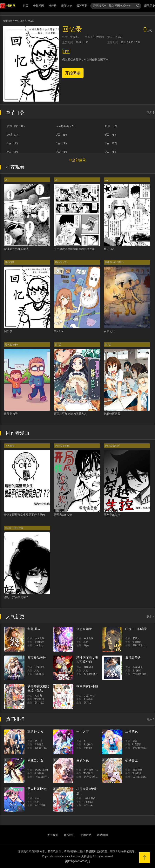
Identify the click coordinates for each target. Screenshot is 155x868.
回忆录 (8, 331)
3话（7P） (62, 152)
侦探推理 (39, 642)
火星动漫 (138, 667)
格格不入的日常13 (114, 262)
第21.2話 (39, 703)
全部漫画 (38, 6)
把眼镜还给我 (112, 414)
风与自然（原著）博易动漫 (98, 770)
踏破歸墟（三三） (142, 645)
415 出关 (88, 805)
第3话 (58, 345)
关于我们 (53, 835)
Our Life (59, 331)
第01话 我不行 (112, 446)
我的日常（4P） (17, 126)
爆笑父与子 (11, 414)
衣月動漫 (89, 638)
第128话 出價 (140, 674)
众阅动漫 (89, 667)
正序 (151, 113)
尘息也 (74, 37)
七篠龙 (38, 696)
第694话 (88, 748)
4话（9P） (13, 152)
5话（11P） (112, 143)
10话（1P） (14, 135)
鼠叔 (135, 741)
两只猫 (38, 741)
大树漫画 (8, 21)
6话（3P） (62, 143)
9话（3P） (62, 135)
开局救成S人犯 (63, 515)
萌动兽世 (131, 760)
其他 (86, 642)
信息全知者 (84, 629)
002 (107, 180)
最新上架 (67, 6)
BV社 (38, 798)
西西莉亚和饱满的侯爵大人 (70, 414)
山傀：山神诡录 (136, 629)
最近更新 (82, 6)
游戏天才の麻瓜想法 (16, 249)
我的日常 (10, 262)
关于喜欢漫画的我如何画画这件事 (74, 249)
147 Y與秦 (40, 805)
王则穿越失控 (112, 515)
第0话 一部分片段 (14, 528)
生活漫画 (20, 21)
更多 (151, 617)
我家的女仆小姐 (87, 686)
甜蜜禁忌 (131, 732)
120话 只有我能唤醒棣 (46, 748)
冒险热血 (39, 744)
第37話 (87, 703)
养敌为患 (83, 760)
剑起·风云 (34, 629)
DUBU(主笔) (41, 770)
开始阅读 (73, 73)
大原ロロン (90, 696)
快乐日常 (109, 249)
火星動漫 (40, 638)
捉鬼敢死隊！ (91, 674)
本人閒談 (10, 446)
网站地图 (102, 835)
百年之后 (109, 331)
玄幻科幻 (137, 671)
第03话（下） (62, 262)
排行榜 (52, 6)
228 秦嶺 (39, 674)
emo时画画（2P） (67, 126)
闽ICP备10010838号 (77, 861)
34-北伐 (39, 645)
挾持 (86, 645)
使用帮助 (86, 835)
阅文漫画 (40, 667)
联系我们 (69, 835)
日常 (66, 51)
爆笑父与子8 (11, 345)
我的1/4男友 (36, 732)
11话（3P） (112, 126)
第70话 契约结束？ (94, 777)
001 (7, 180)
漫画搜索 (100, 6)
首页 (26, 6)
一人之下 (83, 732)
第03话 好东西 (62, 446)
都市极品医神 (37, 658)
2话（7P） (111, 152)
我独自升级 (35, 760)
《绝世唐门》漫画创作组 (97, 798)
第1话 (108, 345)
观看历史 (150, 6)
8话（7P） (111, 135)
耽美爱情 (137, 744)
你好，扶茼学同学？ (16, 597)
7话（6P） (13, 143)
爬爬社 (136, 638)
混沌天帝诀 (133, 658)
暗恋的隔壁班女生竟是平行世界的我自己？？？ (33, 515)
